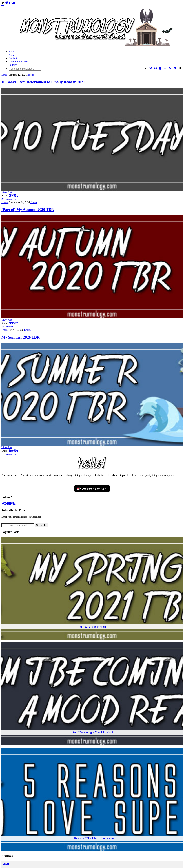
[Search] (180, 68)
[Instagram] (5, 3)
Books (31, 75)
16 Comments (9, 454)
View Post (7, 192)
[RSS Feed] (12, 3)
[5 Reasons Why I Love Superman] (92, 799)
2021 (6, 864)
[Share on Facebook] (10, 196)
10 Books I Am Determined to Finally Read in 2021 (43, 82)
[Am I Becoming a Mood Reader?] (92, 694)
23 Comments (9, 327)
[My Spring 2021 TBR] (92, 588)
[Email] (14, 3)
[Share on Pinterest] (15, 196)
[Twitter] (151, 68)
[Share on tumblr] (17, 196)
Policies (13, 65)
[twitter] (3, 504)
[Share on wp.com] (19, 196)
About (12, 55)
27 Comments (9, 199)
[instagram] (5, 504)
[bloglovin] (7, 504)
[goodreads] (10, 504)
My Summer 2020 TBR (20, 337)
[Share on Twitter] (12, 196)
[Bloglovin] (10, 3)
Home (12, 52)
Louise (5, 75)
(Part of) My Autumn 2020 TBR (28, 210)
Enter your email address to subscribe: (21, 517)
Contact (13, 58)
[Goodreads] (7, 3)
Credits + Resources (19, 62)
